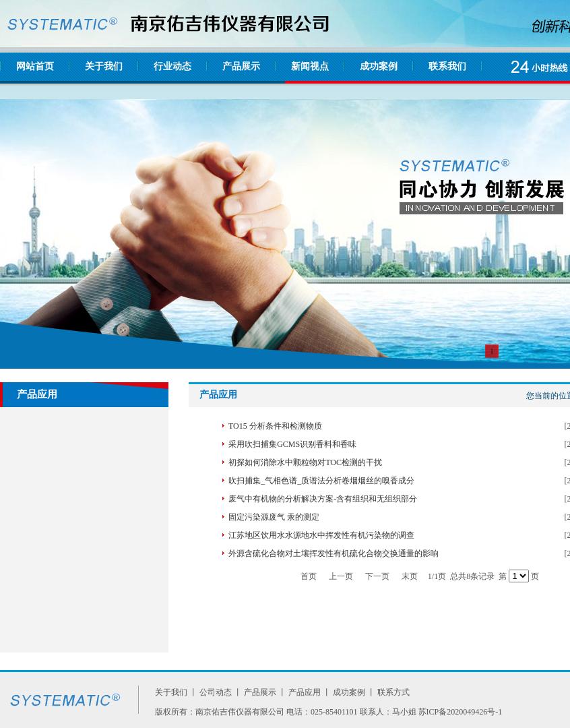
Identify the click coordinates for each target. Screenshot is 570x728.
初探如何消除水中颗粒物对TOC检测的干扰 (305, 462)
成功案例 (379, 66)
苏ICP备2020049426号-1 (461, 712)
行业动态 (172, 66)
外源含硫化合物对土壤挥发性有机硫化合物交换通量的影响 (334, 553)
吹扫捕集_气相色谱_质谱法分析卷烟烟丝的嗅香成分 (321, 481)
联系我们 (447, 66)
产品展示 (241, 66)
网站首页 (35, 66)
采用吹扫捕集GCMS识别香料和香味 (292, 444)
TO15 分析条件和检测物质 (275, 426)
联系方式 (393, 692)
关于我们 (104, 66)
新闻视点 (310, 66)
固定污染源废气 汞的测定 (274, 517)
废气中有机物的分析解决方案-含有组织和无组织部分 (323, 499)
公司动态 (216, 692)
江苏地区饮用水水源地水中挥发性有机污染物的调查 (321, 535)
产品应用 (305, 692)
